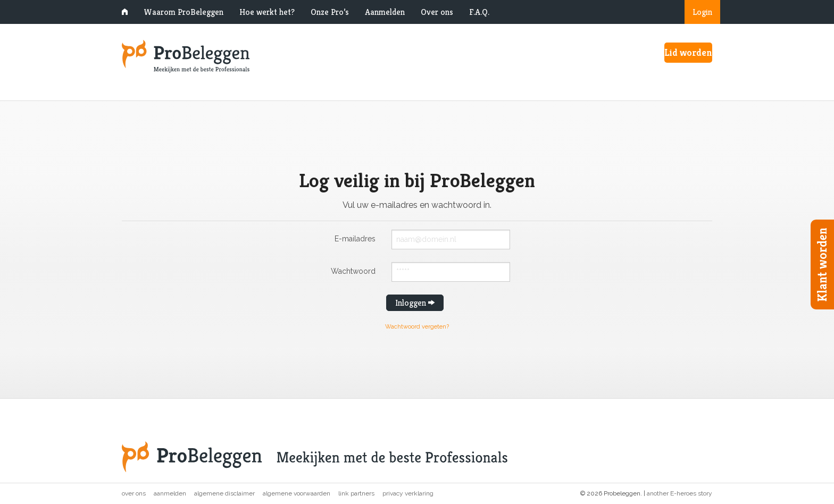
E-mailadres (355, 238)
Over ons (437, 12)
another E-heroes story (679, 493)
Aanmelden (385, 12)
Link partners (356, 493)
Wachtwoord (353, 271)
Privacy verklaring (408, 493)
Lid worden (688, 52)
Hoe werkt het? (267, 12)
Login (702, 12)
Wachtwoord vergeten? (417, 327)
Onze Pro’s (330, 12)
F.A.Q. (479, 12)
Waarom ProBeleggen (184, 12)
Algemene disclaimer (224, 493)
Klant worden (822, 264)
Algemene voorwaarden (297, 493)
